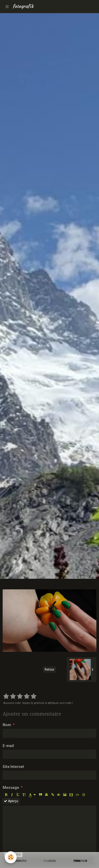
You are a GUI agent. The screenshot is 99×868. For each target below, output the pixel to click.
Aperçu (11, 801)
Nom (7, 725)
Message (11, 788)
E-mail (8, 746)
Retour (49, 670)
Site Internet (13, 767)
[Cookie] (11, 857)
